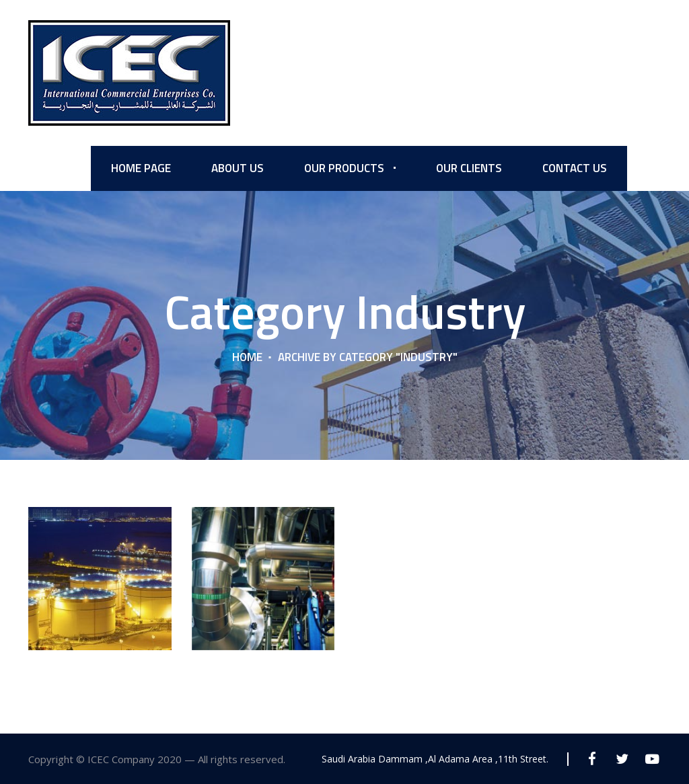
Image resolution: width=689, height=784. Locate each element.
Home (247, 357)
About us (238, 168)
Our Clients (469, 168)
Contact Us (575, 168)
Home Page (141, 168)
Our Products (344, 168)
